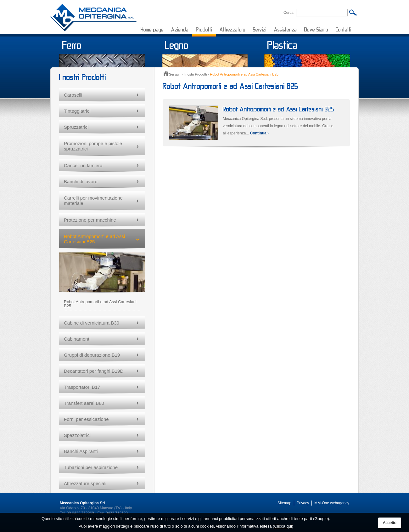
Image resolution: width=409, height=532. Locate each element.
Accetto (390, 523)
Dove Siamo (316, 29)
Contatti (344, 29)
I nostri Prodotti (195, 74)
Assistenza (285, 29)
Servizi (260, 29)
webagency (340, 503)
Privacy (303, 503)
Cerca (289, 12)
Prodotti (204, 29)
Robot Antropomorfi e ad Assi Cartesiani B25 (278, 109)
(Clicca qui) (283, 526)
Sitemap (284, 503)
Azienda (180, 29)
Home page (152, 29)
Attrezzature (233, 29)
